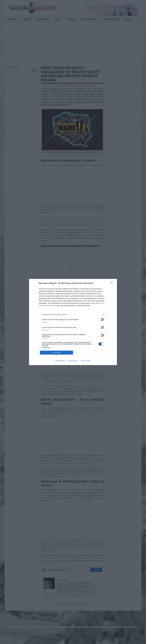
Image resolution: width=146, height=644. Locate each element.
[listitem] (73, 314)
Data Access (73, 361)
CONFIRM (57, 353)
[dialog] (73, 322)
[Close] (112, 283)
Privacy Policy (86, 361)
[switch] (101, 319)
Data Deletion (60, 361)
